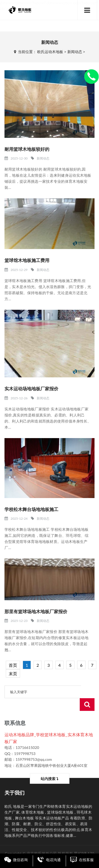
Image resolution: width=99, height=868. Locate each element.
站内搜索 (49, 766)
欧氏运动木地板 (50, 52)
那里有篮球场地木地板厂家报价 (36, 611)
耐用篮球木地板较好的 (27, 149)
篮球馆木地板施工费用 (27, 260)
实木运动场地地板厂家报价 (31, 389)
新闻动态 (75, 52)
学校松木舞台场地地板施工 (31, 509)
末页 (13, 674)
